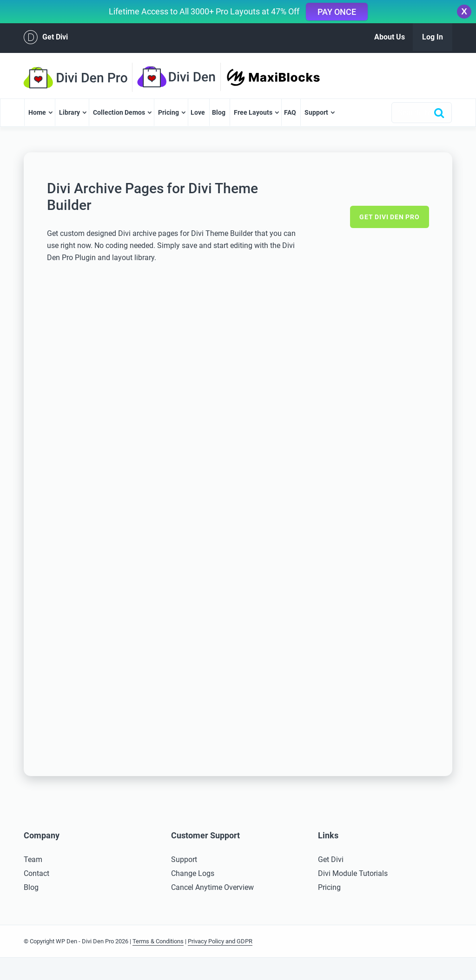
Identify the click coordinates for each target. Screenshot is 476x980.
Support (316, 112)
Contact (36, 873)
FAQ (290, 112)
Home (37, 112)
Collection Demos (119, 112)
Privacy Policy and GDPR (220, 941)
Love (198, 112)
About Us (390, 37)
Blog (219, 112)
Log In (433, 37)
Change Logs (193, 873)
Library (69, 112)
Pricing (169, 112)
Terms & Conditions (158, 941)
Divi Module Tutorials (353, 873)
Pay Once (337, 12)
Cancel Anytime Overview (212, 887)
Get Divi (46, 37)
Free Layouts (253, 112)
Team (33, 859)
